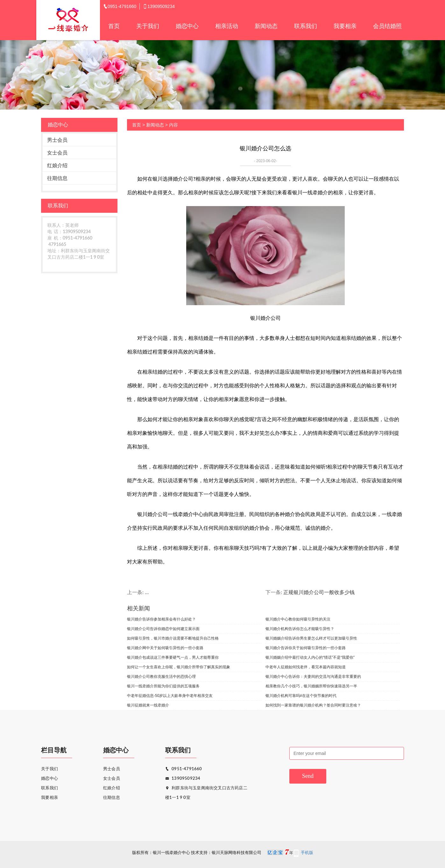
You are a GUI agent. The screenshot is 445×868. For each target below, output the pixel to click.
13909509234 (183, 779)
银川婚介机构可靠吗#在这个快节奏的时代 (301, 696)
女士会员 (57, 153)
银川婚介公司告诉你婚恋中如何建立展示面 (163, 629)
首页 (114, 26)
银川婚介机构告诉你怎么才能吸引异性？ (300, 629)
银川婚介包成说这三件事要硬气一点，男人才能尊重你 (173, 657)
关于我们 (148, 26)
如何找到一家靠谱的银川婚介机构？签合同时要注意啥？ (313, 705)
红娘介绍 (57, 165)
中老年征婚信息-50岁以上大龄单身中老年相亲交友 (170, 696)
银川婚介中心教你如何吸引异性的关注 (298, 619)
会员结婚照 (387, 26)
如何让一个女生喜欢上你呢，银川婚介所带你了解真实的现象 (179, 667)
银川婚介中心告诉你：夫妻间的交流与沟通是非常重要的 (313, 677)
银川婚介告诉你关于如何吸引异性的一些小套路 (306, 648)
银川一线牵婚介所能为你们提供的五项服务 (163, 686)
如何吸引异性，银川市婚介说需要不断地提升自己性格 (173, 638)
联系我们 (306, 26)
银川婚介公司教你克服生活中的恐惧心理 (161, 677)
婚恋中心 (187, 26)
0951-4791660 (184, 769)
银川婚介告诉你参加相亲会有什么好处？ (161, 619)
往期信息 (57, 178)
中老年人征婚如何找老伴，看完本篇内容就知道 (306, 667)
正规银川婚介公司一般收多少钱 (319, 592)
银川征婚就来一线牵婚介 (148, 705)
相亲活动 (227, 26)
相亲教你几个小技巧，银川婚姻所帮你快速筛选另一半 (311, 686)
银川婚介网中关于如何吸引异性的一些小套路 (165, 648)
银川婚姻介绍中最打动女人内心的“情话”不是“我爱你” (310, 657)
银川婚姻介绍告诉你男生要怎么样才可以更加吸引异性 (311, 638)
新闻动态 (266, 26)
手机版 (307, 853)
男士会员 (57, 140)
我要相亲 (345, 26)
